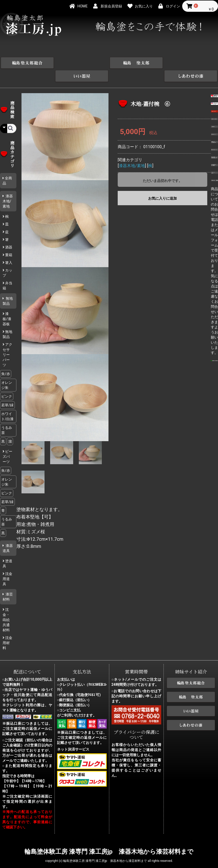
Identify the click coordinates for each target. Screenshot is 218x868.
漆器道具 (8, 535)
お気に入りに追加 (162, 185)
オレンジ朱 (7, 372)
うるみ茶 (7, 417)
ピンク (7, 383)
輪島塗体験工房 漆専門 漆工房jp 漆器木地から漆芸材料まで (109, 839)
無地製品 (8, 288)
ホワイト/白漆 (7, 403)
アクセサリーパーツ (7, 341)
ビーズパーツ (7, 443)
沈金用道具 (7, 566)
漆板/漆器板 (7, 306)
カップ (7, 259)
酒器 (8, 234)
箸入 (8, 249)
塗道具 (7, 550)
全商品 (7, 167)
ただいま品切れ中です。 (162, 168)
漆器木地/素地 (8, 188)
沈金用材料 (7, 630)
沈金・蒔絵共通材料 (6, 606)
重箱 (8, 242)
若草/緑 (7, 392)
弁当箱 (7, 272)
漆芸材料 (8, 583)
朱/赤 (6, 361)
